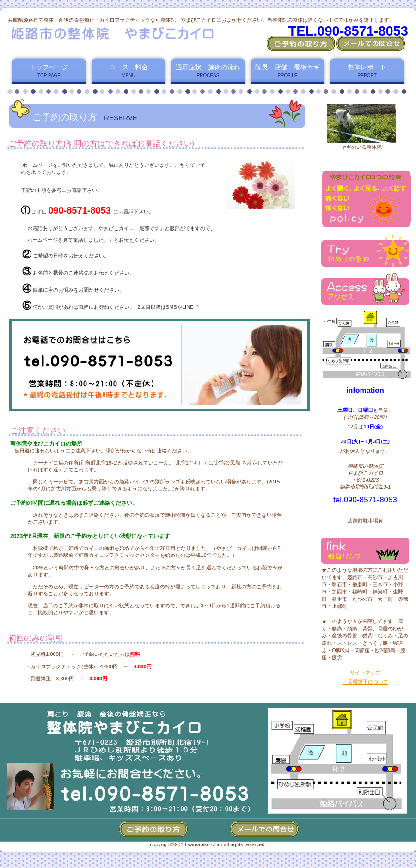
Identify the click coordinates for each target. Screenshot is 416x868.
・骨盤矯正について (365, 682)
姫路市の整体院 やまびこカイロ (119, 35)
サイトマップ (365, 672)
